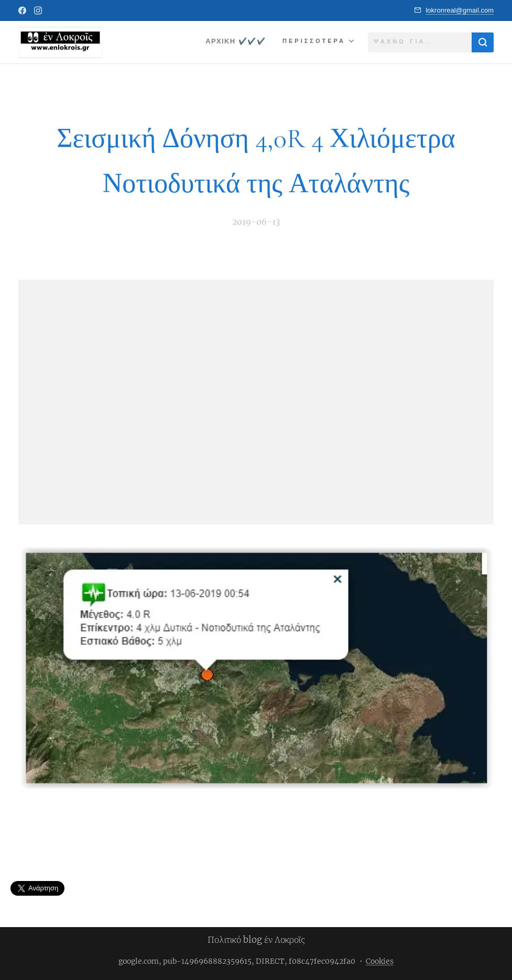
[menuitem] (235, 42)
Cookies (380, 961)
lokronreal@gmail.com (460, 10)
